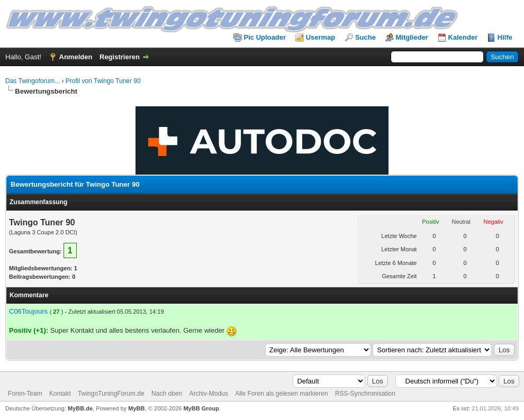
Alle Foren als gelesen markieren (281, 394)
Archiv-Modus (208, 394)
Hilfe (505, 37)
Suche (365, 37)
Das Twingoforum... (33, 81)
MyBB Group (201, 408)
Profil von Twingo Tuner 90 (103, 81)
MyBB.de (80, 408)
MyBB (136, 408)
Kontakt (60, 394)
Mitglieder (412, 37)
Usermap (321, 37)
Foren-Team (25, 394)
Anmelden (76, 57)
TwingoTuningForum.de (111, 394)
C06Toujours (28, 311)
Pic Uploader (265, 37)
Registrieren (120, 57)
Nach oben (167, 394)
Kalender (463, 37)
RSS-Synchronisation (365, 394)
